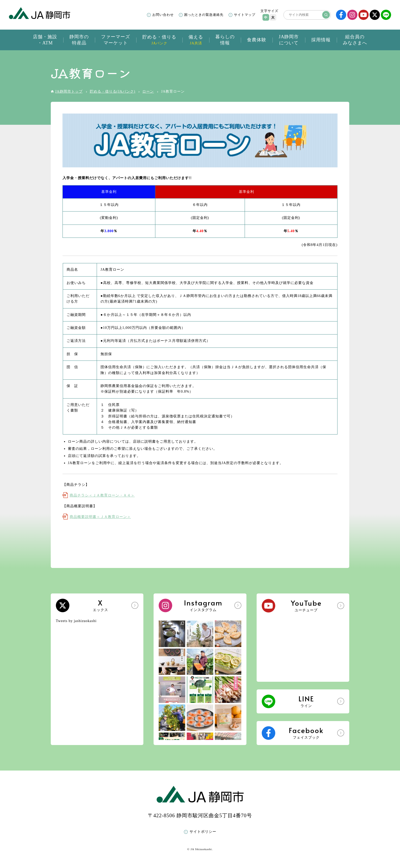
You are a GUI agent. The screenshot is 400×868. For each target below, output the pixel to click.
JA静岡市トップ (69, 91)
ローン (148, 91)
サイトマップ (245, 15)
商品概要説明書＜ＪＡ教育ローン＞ (100, 517)
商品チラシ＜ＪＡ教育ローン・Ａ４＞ (102, 495)
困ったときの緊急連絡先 (204, 15)
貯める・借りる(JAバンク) (113, 91)
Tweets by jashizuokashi (76, 621)
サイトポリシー (203, 832)
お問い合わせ (163, 15)
